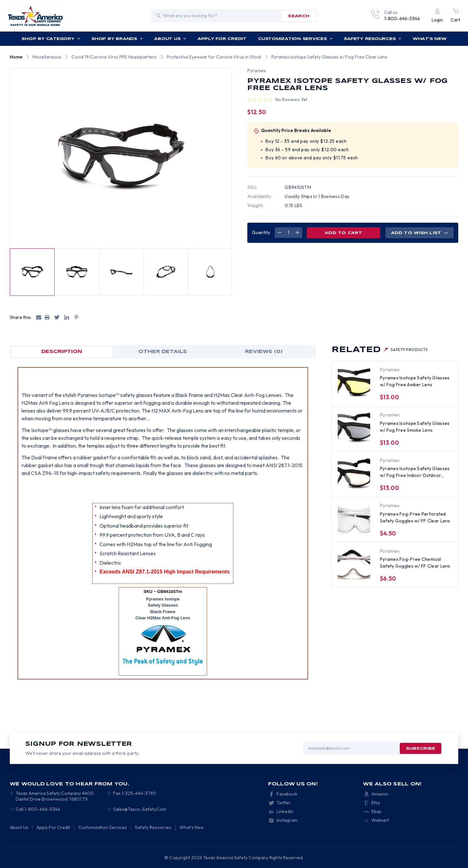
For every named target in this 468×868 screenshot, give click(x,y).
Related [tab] (380, 350)
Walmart (380, 820)
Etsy (376, 803)
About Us (170, 39)
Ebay (377, 811)
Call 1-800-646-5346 (38, 809)
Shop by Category (51, 39)
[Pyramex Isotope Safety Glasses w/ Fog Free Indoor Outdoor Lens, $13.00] (354, 474)
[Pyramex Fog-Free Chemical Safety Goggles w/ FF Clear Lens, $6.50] (354, 565)
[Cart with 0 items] (455, 16)
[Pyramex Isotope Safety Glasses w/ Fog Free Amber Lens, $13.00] (354, 383)
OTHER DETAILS (163, 352)
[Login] (437, 16)
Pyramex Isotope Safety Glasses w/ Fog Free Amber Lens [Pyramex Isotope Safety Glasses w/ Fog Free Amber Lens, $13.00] (415, 381)
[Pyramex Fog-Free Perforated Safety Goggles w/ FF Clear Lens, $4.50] (354, 519)
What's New (430, 39)
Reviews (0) (264, 352)
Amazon (380, 794)
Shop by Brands (117, 39)
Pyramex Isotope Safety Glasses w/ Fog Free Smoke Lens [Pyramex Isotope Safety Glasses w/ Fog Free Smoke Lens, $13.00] (415, 427)
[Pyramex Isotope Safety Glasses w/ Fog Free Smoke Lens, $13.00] (354, 428)
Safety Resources (373, 39)
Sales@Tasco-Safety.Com (140, 809)
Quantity (261, 232)
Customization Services (295, 39)
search (299, 16)
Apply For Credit (222, 39)
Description (62, 352)
